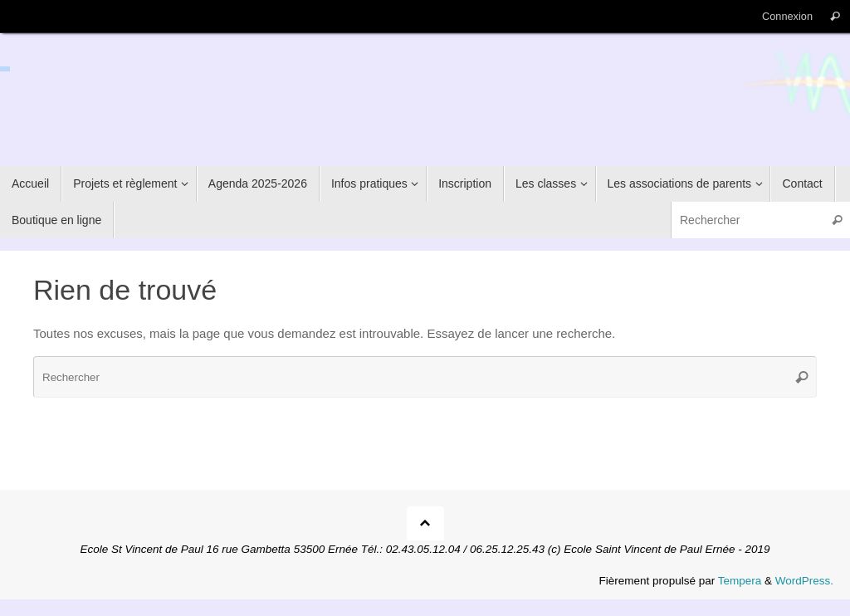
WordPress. (804, 581)
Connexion (787, 16)
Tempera (740, 581)
